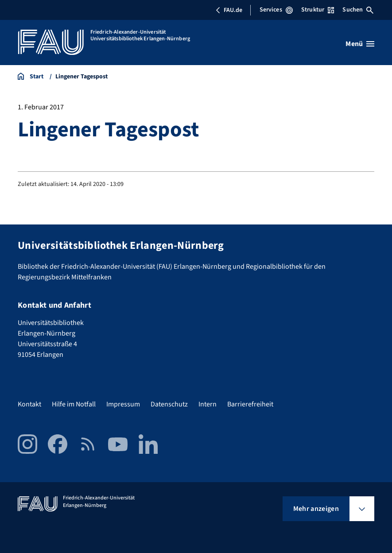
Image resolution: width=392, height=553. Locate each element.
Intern (208, 404)
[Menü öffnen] (360, 44)
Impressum (123, 404)
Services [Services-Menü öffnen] (276, 10)
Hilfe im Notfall (74, 404)
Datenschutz (169, 404)
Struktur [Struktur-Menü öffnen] (318, 10)
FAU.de (229, 10)
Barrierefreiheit (250, 404)
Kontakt (29, 404)
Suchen (358, 10)
